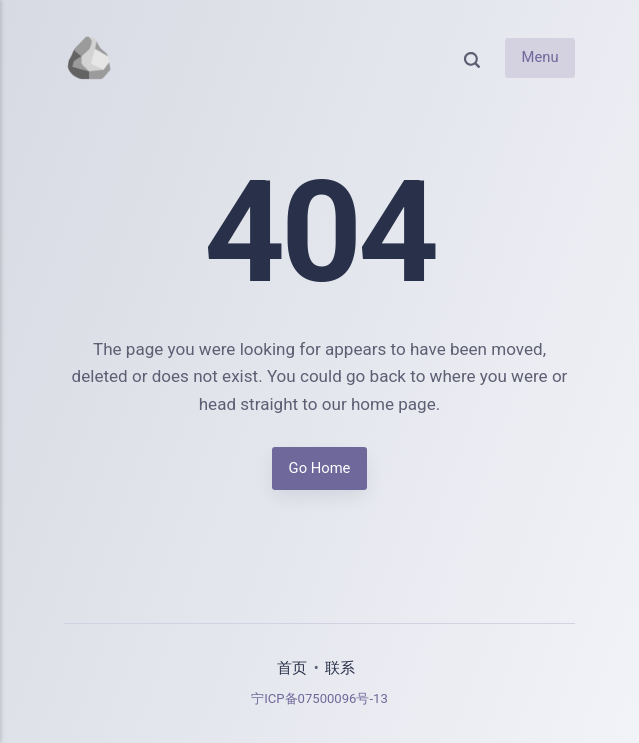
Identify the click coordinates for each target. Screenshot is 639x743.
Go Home (320, 468)
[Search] (472, 58)
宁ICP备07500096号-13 (319, 698)
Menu (540, 58)
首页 (292, 668)
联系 (340, 668)
